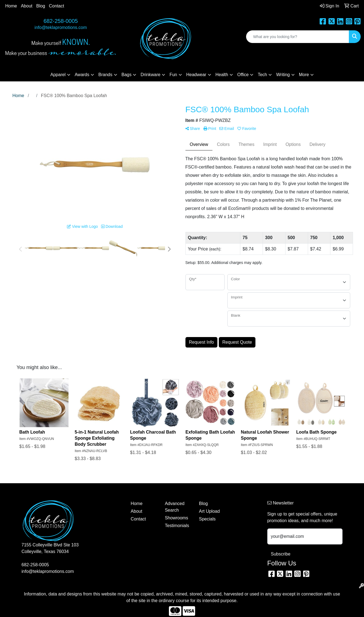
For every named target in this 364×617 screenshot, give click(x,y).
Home (11, 6)
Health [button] (222, 75)
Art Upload (209, 511)
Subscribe (281, 554)
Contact (57, 6)
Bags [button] (126, 75)
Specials (207, 519)
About (27, 6)
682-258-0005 (61, 21)
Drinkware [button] (150, 75)
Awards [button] (82, 75)
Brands (105, 75)
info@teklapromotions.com (61, 27)
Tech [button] (262, 75)
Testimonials (177, 526)
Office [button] (243, 75)
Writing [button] (283, 75)
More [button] (304, 75)
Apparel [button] (58, 75)
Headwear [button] (196, 75)
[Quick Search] (298, 37)
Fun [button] (173, 75)
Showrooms (176, 518)
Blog (41, 6)
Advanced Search (175, 507)
